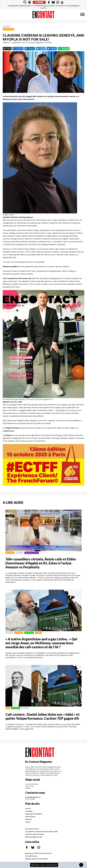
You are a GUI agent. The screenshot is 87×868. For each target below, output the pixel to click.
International (8, 29)
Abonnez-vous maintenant (44, 865)
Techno (38, 633)
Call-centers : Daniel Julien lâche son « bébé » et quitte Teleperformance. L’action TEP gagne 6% (42, 716)
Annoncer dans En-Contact (35, 834)
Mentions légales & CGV (34, 837)
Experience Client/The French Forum (38, 853)
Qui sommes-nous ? (32, 829)
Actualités (10, 553)
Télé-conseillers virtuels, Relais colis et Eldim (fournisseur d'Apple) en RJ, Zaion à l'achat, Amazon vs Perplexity (41, 563)
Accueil (28, 808)
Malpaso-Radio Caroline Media (36, 859)
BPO (8, 708)
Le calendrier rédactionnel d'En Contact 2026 (41, 832)
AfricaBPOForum (31, 856)
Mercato (7, 27)
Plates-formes (30, 817)
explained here (8, 431)
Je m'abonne (39, 2)
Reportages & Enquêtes (34, 814)
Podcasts (28, 819)
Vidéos (28, 822)
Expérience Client (32, 553)
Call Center (29, 633)
